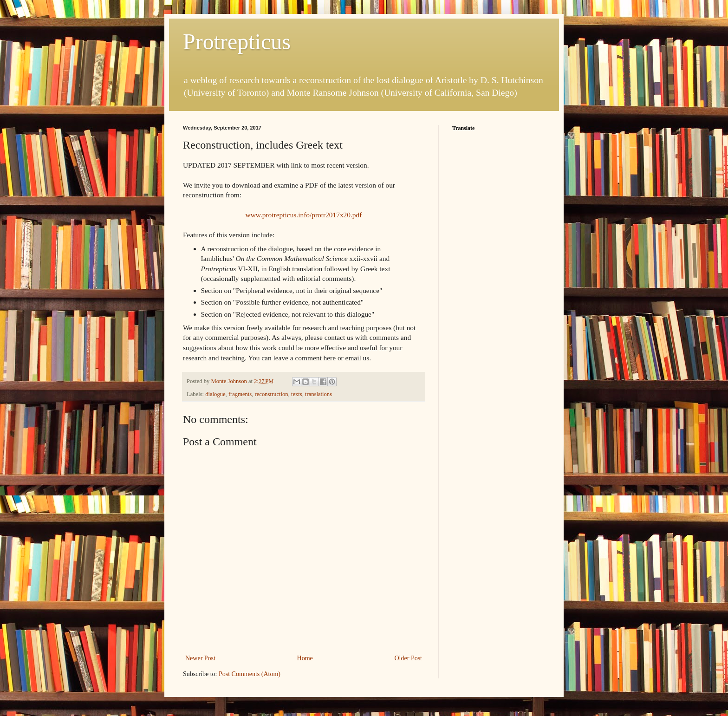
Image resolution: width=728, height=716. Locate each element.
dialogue (215, 394)
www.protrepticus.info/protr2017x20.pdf (304, 215)
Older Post (409, 658)
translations (318, 394)
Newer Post (200, 658)
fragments (240, 394)
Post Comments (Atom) (250, 674)
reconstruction (272, 394)
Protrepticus (237, 42)
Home (305, 658)
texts (297, 394)
